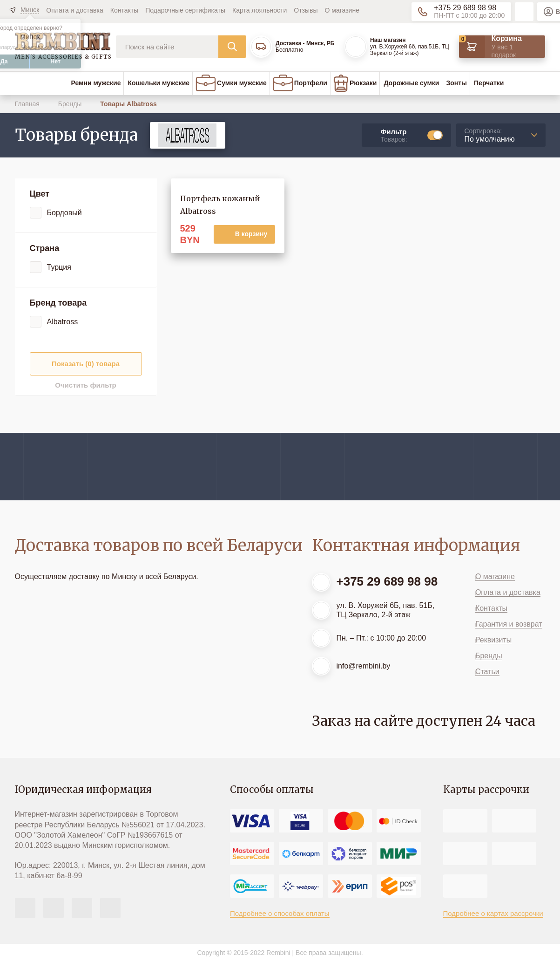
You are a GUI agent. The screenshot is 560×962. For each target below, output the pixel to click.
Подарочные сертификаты (185, 10)
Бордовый (64, 213)
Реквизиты (493, 640)
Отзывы (306, 10)
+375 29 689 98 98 (465, 8)
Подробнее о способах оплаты (280, 913)
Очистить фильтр (86, 385)
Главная (28, 104)
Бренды (71, 104)
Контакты (124, 10)
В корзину (251, 234)
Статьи (487, 672)
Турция (59, 267)
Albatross (63, 322)
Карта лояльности (260, 10)
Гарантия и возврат (509, 624)
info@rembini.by (364, 666)
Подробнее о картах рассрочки (493, 913)
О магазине (342, 10)
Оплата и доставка (74, 10)
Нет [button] (55, 61)
